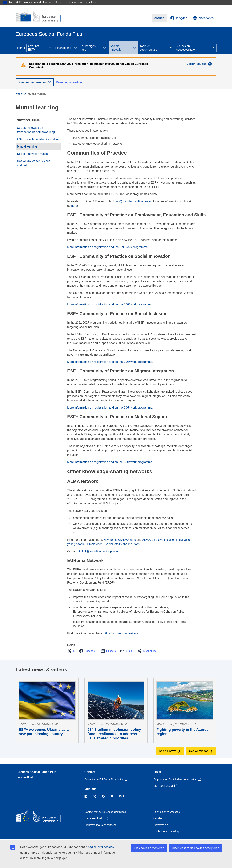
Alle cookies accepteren (149, 848)
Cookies (158, 818)
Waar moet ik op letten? (80, 2)
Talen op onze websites (167, 812)
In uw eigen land (88, 48)
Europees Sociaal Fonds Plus (36, 772)
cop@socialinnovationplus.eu (133, 201)
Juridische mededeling (166, 832)
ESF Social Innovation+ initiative (38, 139)
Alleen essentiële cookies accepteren (195, 848)
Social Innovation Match (32, 154)
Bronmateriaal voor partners (100, 825)
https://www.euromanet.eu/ (121, 633)
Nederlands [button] (203, 18)
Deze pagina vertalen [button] (70, 82)
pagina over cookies (101, 847)
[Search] (159, 18)
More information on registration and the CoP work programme (107, 247)
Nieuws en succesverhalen (186, 48)
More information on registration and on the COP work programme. (110, 304)
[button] (72, 651)
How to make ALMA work (120, 540)
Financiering (63, 48)
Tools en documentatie (148, 48)
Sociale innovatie (116, 48)
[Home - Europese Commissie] (42, 16)
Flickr (122, 796)
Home (21, 48)
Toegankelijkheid (25, 777)
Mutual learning (27, 147)
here (74, 206)
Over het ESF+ (34, 48)
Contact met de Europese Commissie (105, 812)
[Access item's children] (50, 48)
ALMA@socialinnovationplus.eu (99, 551)
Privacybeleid (161, 825)
